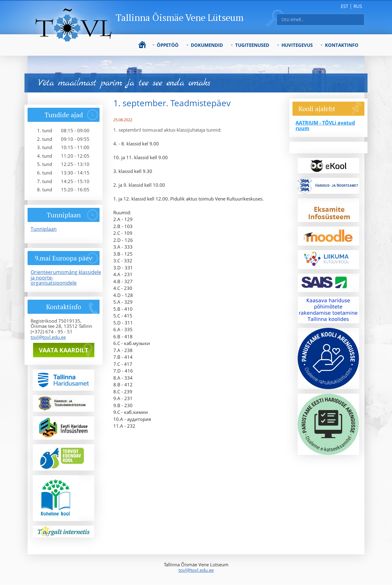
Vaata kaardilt (64, 350)
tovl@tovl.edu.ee (48, 337)
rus (358, 6)
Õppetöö (168, 45)
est (345, 6)
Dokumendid (207, 45)
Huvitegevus (297, 45)
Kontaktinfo (342, 45)
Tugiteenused (252, 45)
